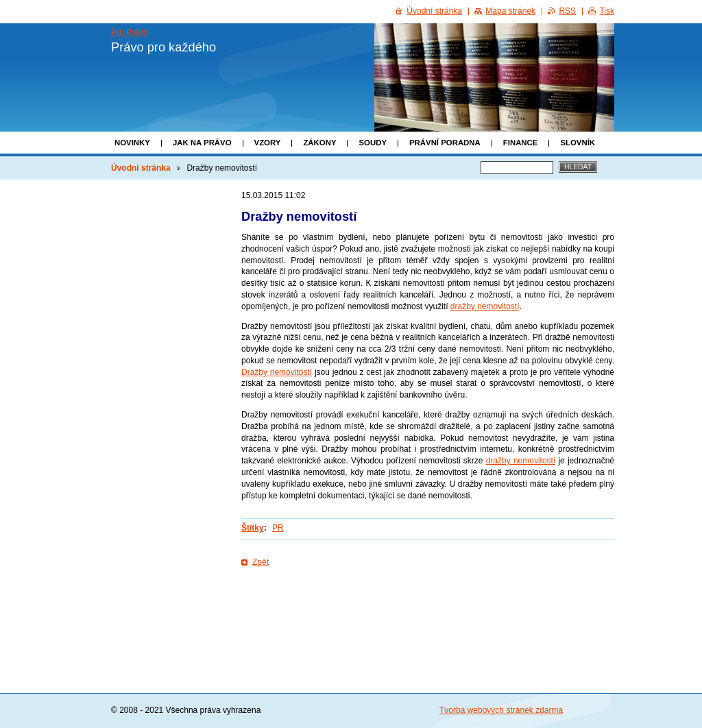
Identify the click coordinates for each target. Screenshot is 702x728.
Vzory (268, 143)
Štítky (253, 528)
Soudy (373, 143)
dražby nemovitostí (485, 306)
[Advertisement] (428, 613)
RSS (567, 11)
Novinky (132, 143)
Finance (521, 143)
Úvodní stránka (141, 168)
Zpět (261, 562)
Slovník (578, 143)
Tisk (607, 11)
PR (278, 528)
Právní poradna (445, 143)
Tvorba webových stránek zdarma (501, 710)
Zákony (319, 143)
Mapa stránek (510, 11)
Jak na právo (202, 143)
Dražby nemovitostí (277, 372)
